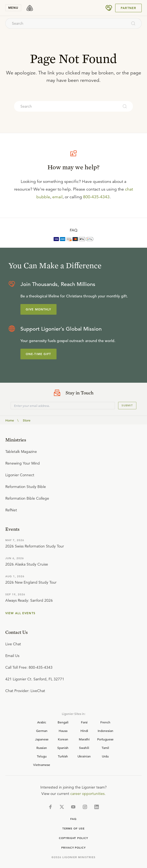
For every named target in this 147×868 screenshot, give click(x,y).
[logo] (30, 8)
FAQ (74, 230)
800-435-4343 (96, 197)
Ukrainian (84, 756)
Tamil (105, 748)
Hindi (84, 731)
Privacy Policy (73, 848)
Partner (128, 8)
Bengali (63, 722)
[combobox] (66, 23)
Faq (73, 819)
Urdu (105, 756)
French (105, 722)
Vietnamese (42, 765)
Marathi (84, 739)
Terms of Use (73, 829)
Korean (63, 739)
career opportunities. (88, 794)
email (57, 197)
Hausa (63, 731)
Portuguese (105, 739)
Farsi (84, 722)
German (42, 731)
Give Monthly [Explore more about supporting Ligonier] (38, 309)
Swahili (84, 748)
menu (13, 8)
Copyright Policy (73, 838)
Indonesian (105, 731)
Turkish (63, 756)
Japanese (42, 739)
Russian (42, 748)
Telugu (42, 756)
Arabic (42, 722)
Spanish (63, 748)
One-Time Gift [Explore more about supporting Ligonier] (38, 354)
